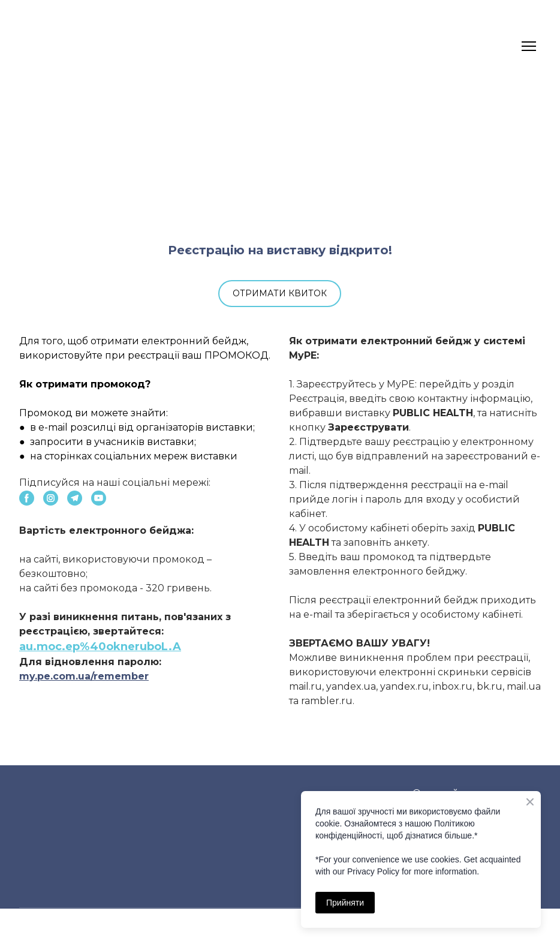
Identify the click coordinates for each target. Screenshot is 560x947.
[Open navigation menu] (529, 46)
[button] (280, 294)
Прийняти (345, 903)
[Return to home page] (42, 46)
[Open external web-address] (280, 166)
